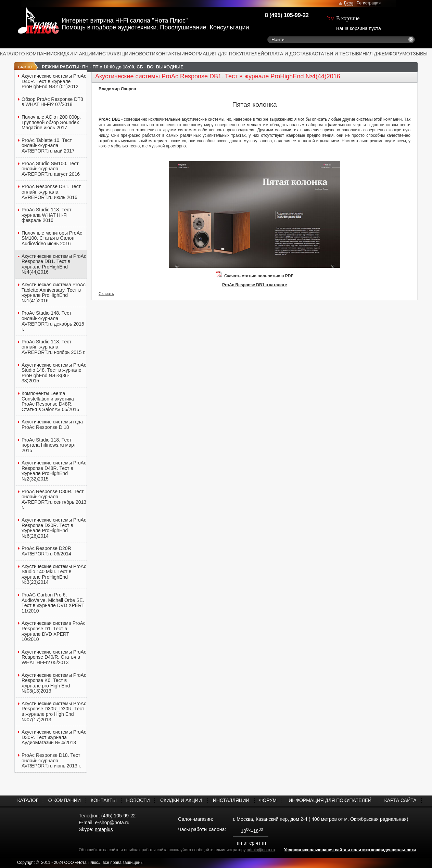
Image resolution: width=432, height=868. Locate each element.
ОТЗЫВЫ (417, 54)
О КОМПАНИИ (37, 54)
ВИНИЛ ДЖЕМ (372, 54)
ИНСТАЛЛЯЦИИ (114, 54)
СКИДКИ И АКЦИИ (75, 54)
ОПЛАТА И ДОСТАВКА (290, 54)
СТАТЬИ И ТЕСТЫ (335, 54)
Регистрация (369, 3)
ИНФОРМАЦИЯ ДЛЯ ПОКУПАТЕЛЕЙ (223, 54)
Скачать (106, 294)
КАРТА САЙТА (401, 800)
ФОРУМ (398, 54)
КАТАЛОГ (11, 54)
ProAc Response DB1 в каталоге (255, 285)
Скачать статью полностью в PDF (259, 276)
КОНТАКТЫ (168, 54)
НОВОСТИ (144, 54)
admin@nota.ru (261, 850)
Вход (349, 3)
